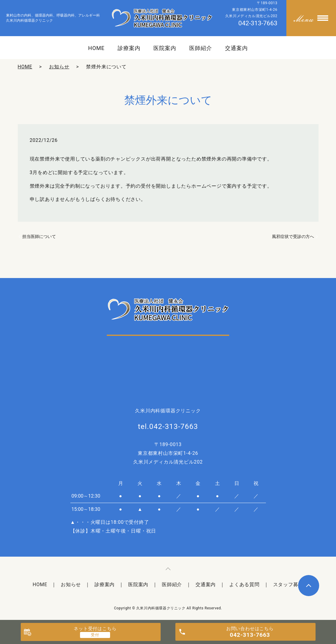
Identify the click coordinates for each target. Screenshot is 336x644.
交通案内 (236, 48)
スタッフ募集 (288, 585)
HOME (96, 48)
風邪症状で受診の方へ (293, 236)
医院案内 (165, 48)
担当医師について (39, 236)
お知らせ (59, 67)
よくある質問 (244, 585)
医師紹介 (201, 48)
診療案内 (129, 48)
